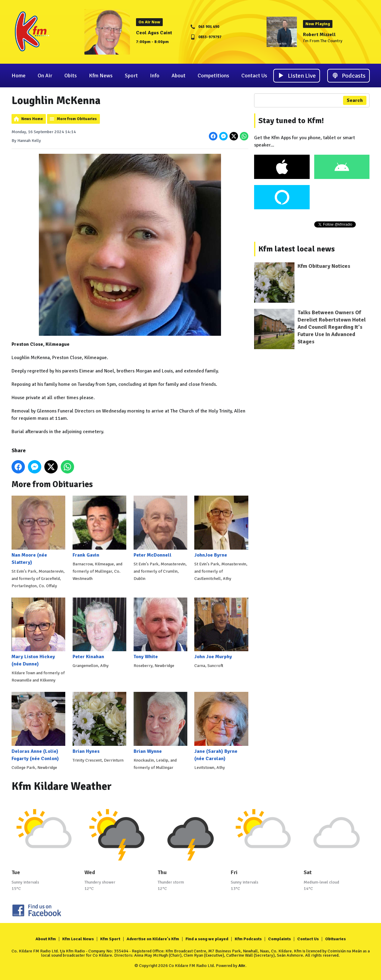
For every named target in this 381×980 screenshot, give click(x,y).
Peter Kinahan (99, 629)
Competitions (213, 76)
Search (355, 100)
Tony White (160, 629)
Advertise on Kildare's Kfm (153, 939)
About (179, 76)
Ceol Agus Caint (154, 33)
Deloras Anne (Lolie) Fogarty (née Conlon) (38, 727)
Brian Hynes (99, 723)
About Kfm (46, 939)
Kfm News (101, 76)
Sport (131, 76)
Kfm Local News (78, 939)
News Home (32, 119)
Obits (71, 76)
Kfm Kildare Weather (62, 786)
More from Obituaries (77, 119)
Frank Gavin (99, 527)
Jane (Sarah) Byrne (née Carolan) (221, 727)
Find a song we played (207, 939)
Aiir (242, 966)
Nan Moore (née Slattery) (38, 530)
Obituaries (335, 939)
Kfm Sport (110, 939)
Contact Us (254, 76)
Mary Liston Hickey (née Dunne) (38, 632)
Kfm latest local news (297, 249)
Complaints (279, 939)
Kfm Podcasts (248, 939)
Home (19, 76)
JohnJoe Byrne (221, 527)
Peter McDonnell (160, 527)
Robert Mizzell (319, 35)
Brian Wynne (160, 723)
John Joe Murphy (221, 629)
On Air (45, 76)
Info (155, 76)
